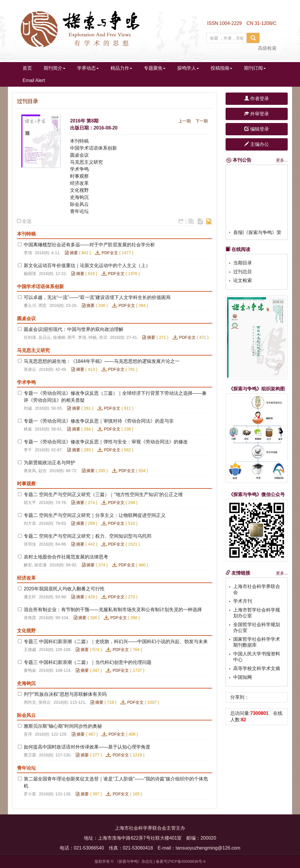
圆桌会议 (79, 155)
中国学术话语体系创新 (93, 148)
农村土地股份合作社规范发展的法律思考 (66, 557)
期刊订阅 (255, 68)
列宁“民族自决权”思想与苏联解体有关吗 (65, 694)
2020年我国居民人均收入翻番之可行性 (64, 589)
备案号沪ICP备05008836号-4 (181, 861)
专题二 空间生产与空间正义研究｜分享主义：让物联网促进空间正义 (95, 515)
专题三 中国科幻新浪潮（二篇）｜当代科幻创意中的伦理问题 (88, 662)
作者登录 (257, 99)
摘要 (71, 253)
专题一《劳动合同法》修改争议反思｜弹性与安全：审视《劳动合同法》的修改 (106, 442)
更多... (282, 160)
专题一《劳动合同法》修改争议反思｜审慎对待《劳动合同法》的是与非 (99, 421)
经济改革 (79, 183)
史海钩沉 (79, 197)
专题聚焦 (155, 68)
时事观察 (79, 176)
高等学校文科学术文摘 (257, 668)
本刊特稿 (79, 141)
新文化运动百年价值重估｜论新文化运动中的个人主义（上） (87, 265)
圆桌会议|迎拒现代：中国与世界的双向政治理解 (74, 329)
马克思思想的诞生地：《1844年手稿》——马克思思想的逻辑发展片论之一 (102, 361)
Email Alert (34, 80)
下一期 (202, 121)
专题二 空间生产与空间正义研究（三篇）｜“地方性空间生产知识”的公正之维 (103, 494)
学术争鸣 (79, 169)
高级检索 (267, 48)
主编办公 (257, 144)
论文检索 (243, 280)
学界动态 (88, 68)
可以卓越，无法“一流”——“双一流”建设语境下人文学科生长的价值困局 (97, 297)
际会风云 (79, 204)
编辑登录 (257, 129)
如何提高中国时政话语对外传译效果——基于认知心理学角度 (87, 747)
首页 (27, 68)
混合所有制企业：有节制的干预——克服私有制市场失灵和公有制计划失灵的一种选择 (113, 610)
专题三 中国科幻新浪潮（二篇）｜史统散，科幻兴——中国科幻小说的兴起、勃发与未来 (116, 641)
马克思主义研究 (86, 162)
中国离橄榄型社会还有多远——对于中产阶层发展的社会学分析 (89, 245)
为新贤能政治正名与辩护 (50, 463)
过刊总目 (243, 272)
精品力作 (121, 68)
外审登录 (257, 114)
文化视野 (79, 190)
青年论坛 (79, 211)
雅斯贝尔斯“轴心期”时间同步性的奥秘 (63, 726)
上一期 (185, 121)
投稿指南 (221, 68)
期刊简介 (54, 68)
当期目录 (243, 263)
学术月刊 (243, 601)
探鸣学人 (188, 68)
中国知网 (243, 677)
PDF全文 (110, 253)
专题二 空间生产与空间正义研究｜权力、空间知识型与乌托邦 (88, 536)
